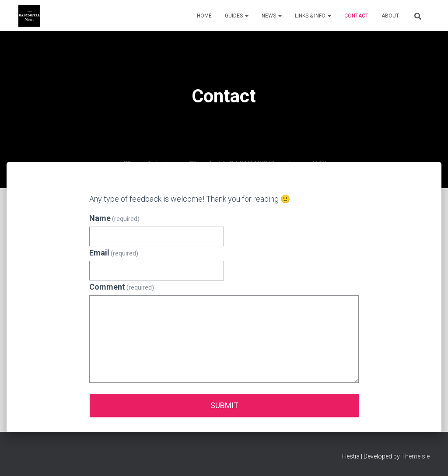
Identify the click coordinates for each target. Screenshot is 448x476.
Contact (356, 16)
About (390, 16)
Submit (224, 405)
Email (114, 253)
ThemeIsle (415, 456)
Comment (122, 287)
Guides (237, 16)
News (272, 16)
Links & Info (313, 16)
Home (204, 16)
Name (115, 218)
